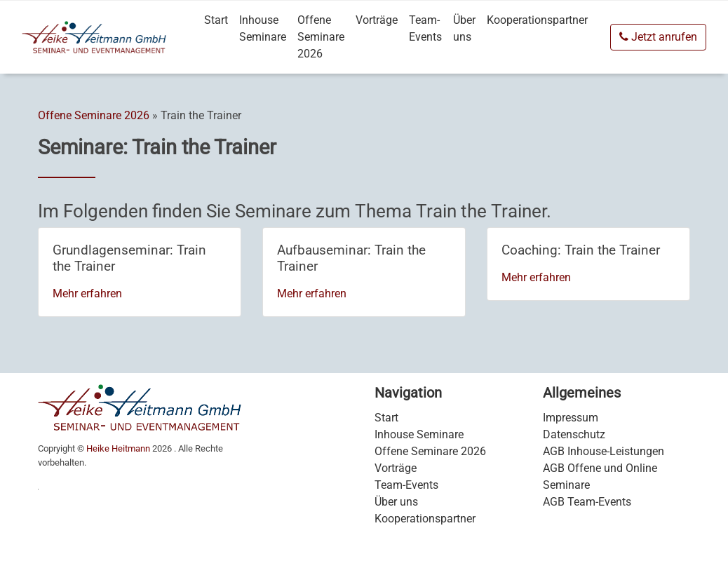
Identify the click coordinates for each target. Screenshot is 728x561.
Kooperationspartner (537, 20)
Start (216, 20)
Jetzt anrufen (658, 37)
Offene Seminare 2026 (321, 37)
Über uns (464, 28)
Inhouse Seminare (263, 28)
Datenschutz (574, 434)
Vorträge (377, 20)
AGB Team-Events (587, 502)
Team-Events (425, 28)
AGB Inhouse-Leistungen (604, 451)
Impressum (571, 418)
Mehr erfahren (87, 293)
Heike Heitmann (118, 448)
